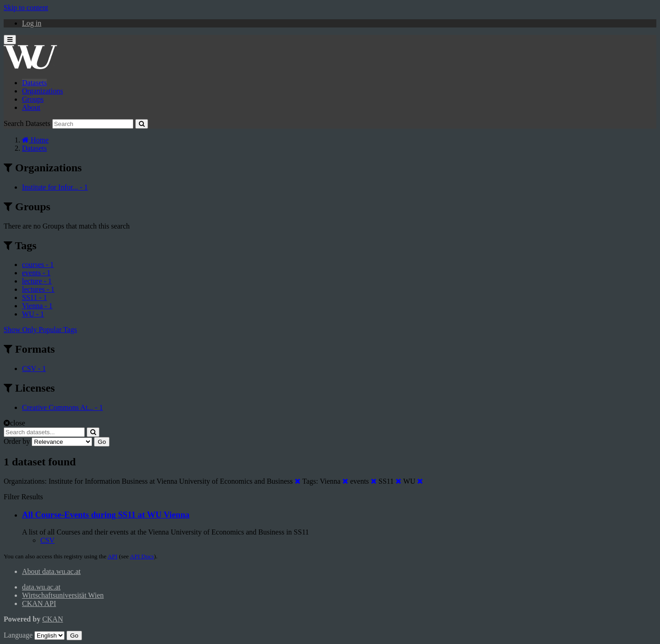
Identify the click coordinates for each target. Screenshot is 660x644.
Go (102, 442)
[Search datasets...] (44, 432)
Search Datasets (27, 123)
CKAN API (39, 603)
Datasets (34, 83)
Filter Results (23, 497)
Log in (32, 23)
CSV (47, 540)
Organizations (42, 91)
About (31, 107)
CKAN (52, 619)
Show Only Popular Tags (40, 330)
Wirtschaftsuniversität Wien (63, 595)
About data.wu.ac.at (51, 571)
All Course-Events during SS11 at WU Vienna (106, 515)
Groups (33, 99)
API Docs (142, 556)
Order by (17, 441)
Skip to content (26, 8)
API (113, 556)
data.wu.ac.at (41, 587)
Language (18, 635)
